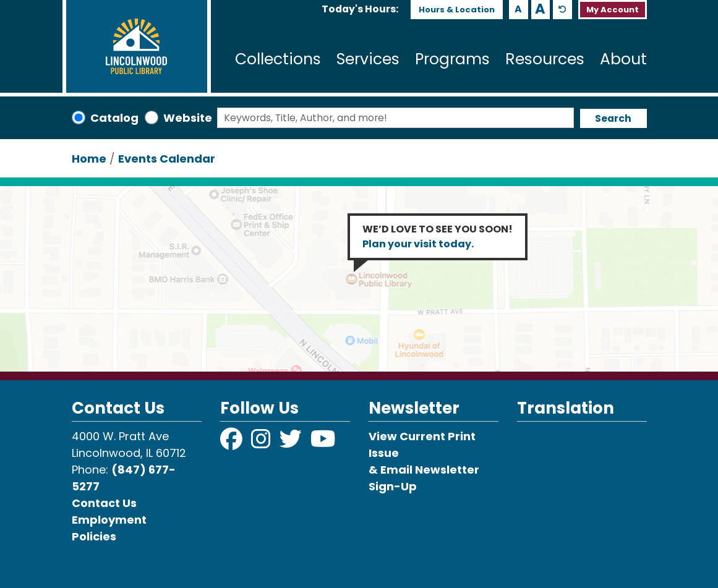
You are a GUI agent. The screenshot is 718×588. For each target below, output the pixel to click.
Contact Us (104, 503)
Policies (94, 536)
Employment (109, 520)
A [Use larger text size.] (540, 9)
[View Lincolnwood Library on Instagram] (262, 443)
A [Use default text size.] (562, 10)
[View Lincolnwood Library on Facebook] (233, 443)
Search (613, 118)
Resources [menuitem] (545, 59)
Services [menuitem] (368, 59)
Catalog (114, 118)
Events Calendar (167, 159)
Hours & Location (457, 10)
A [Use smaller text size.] (518, 9)
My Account (613, 10)
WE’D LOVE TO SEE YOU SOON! (438, 236)
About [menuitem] (623, 59)
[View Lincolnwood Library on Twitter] (292, 443)
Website (188, 118)
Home (89, 159)
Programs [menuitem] (452, 59)
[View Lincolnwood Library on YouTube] (323, 443)
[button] (360, 9)
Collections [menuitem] (278, 59)
